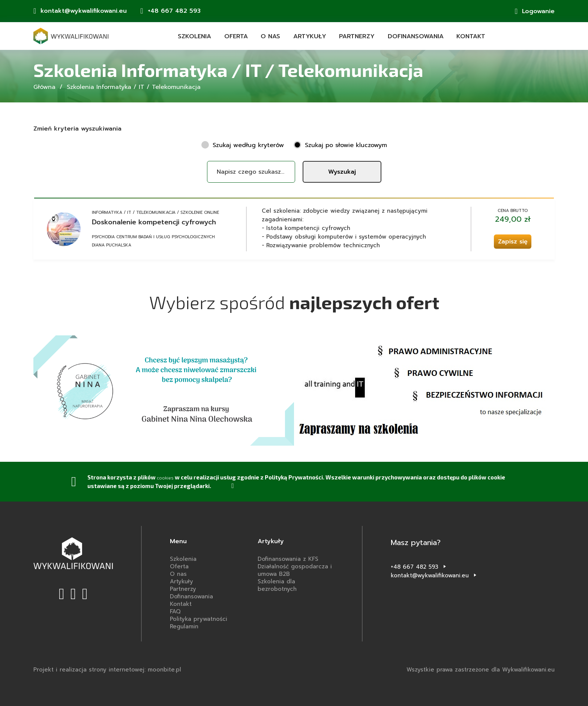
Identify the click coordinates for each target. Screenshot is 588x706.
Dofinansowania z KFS (288, 559)
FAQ (175, 611)
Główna (44, 87)
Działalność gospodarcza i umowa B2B (295, 570)
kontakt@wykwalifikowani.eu (430, 575)
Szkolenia (194, 36)
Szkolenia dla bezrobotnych (277, 585)
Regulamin (184, 626)
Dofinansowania (416, 36)
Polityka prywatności (199, 619)
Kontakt (471, 36)
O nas (270, 36)
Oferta (236, 36)
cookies (167, 477)
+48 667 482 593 (415, 567)
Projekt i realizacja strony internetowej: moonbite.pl (107, 670)
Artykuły (310, 36)
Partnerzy (357, 36)
